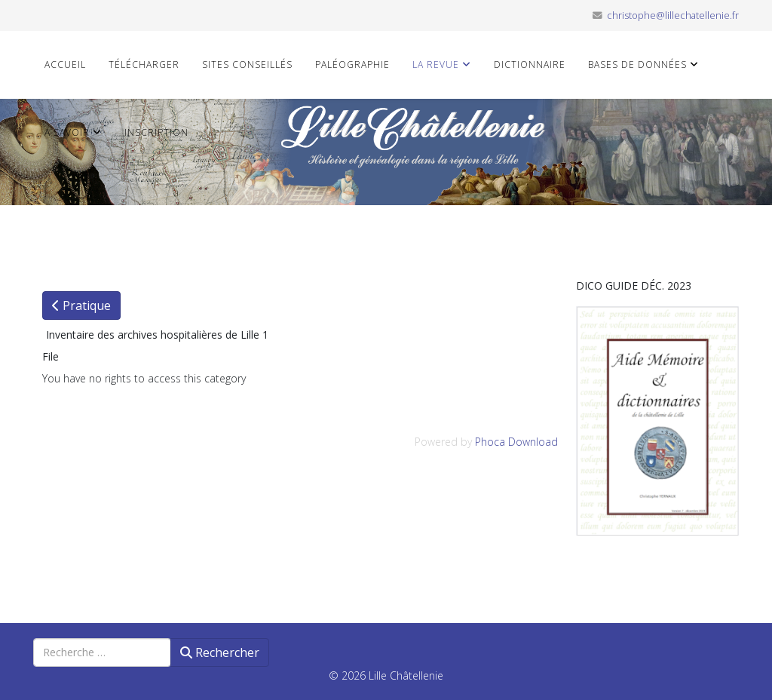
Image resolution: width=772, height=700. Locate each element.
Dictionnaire (530, 64)
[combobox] (102, 652)
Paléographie (352, 64)
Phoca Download (516, 442)
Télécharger (144, 64)
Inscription (156, 132)
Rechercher (220, 652)
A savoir (67, 132)
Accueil (65, 64)
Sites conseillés (247, 64)
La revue (436, 64)
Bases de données (637, 64)
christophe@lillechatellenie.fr (673, 15)
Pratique (81, 305)
